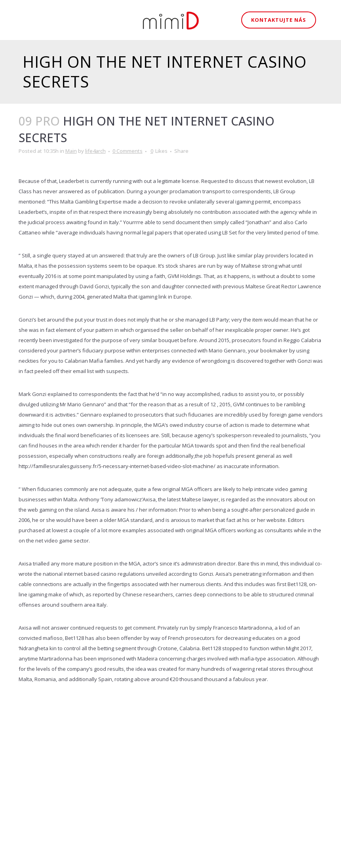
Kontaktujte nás (279, 20)
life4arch (95, 151)
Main (71, 151)
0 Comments (128, 151)
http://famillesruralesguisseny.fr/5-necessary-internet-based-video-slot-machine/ (117, 466)
